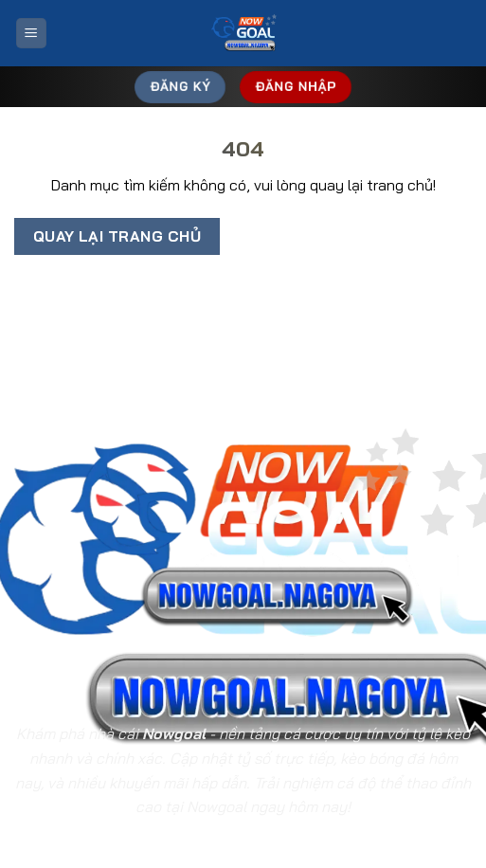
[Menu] (31, 34)
